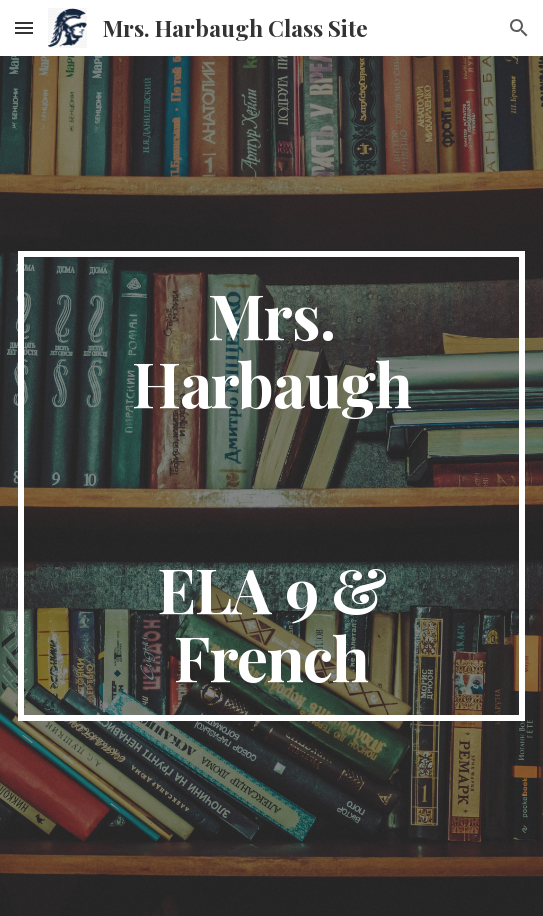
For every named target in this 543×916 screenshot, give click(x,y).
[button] (24, 27)
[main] (271, 486)
